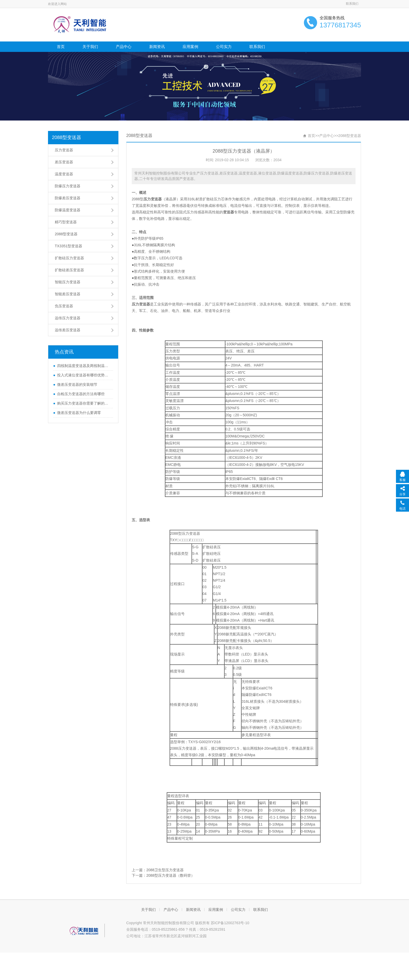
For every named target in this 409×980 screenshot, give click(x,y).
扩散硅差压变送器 (69, 270)
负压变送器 (64, 306)
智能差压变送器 (68, 294)
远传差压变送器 (68, 330)
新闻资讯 (157, 47)
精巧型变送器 (66, 222)
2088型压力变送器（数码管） (170, 875)
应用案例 (190, 47)
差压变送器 (64, 162)
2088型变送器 (67, 137)
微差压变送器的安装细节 (77, 384)
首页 (61, 47)
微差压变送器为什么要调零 (79, 413)
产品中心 (124, 47)
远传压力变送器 (68, 318)
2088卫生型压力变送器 (165, 870)
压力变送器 (64, 150)
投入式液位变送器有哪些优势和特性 (84, 375)
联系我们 (352, 4)
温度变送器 (64, 174)
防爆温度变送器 (68, 210)
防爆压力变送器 (68, 186)
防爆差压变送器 (68, 198)
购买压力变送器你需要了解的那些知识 (84, 403)
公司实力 (224, 47)
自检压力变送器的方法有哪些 (81, 394)
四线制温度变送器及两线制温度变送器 (84, 366)
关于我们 (90, 47)
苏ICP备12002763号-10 (230, 923)
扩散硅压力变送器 (69, 258)
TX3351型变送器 (68, 246)
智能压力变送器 (68, 282)
